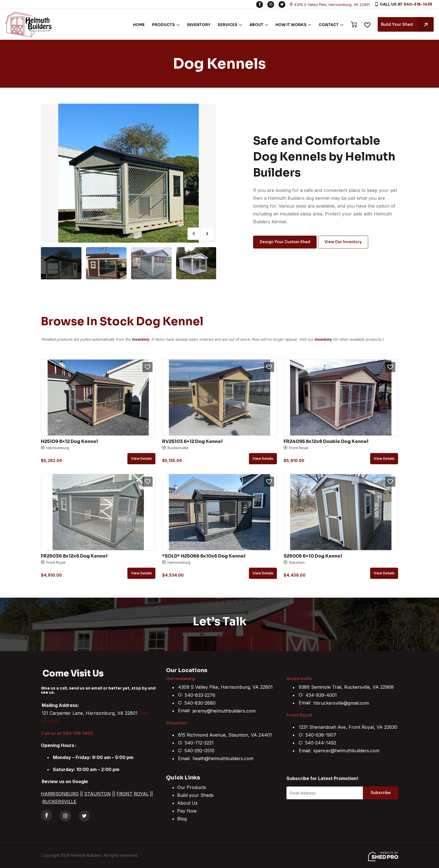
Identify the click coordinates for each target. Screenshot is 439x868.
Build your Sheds (195, 795)
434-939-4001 (321, 695)
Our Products (192, 787)
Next (207, 234)
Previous (194, 234)
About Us (187, 803)
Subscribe (376, 793)
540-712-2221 (199, 743)
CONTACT (327, 25)
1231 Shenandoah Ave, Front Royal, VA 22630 (348, 727)
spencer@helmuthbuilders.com (346, 751)
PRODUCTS (162, 25)
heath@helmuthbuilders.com (223, 758)
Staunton (177, 723)
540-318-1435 (418, 4)
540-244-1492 (321, 743)
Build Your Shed (406, 24)
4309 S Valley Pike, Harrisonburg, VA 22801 (332, 4)
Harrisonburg (181, 678)
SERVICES (226, 25)
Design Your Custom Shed (286, 242)
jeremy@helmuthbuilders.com (224, 711)
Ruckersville (301, 678)
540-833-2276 (200, 695)
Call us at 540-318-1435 (67, 733)
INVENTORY (197, 25)
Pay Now (187, 811)
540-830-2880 (200, 703)
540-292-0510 (199, 751)
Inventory (141, 339)
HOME (137, 25)
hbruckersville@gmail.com (341, 703)
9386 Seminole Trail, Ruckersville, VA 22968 (346, 687)
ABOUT (255, 25)
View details (141, 459)
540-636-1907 (321, 735)
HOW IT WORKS (290, 25)
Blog (182, 819)
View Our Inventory (346, 242)
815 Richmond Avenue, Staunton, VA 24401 (225, 735)
